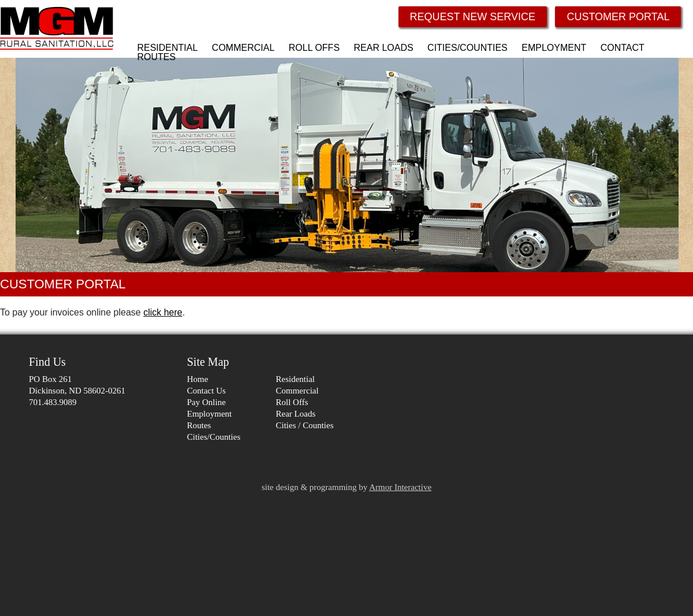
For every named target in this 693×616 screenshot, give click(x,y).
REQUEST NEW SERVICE (473, 17)
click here (163, 312)
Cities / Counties (305, 425)
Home (198, 379)
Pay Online (206, 402)
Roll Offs (292, 402)
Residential (296, 379)
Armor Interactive (400, 487)
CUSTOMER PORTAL (618, 17)
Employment (210, 414)
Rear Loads (296, 414)
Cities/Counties (214, 437)
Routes (199, 425)
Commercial (297, 391)
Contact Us (206, 391)
